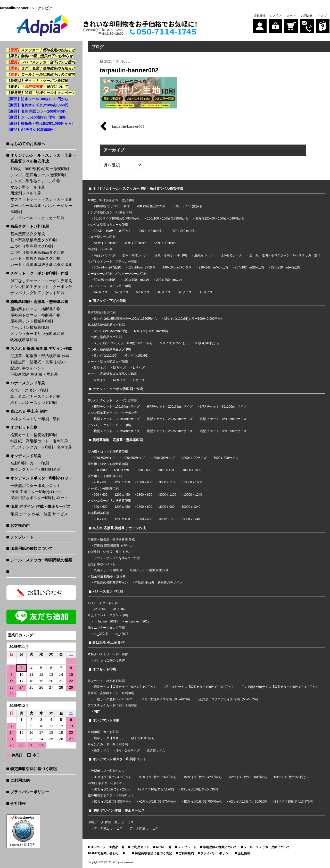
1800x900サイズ (163, 458)
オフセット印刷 (24, 427)
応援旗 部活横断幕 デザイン (113, 546)
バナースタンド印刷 (28, 383)
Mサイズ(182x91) (137, 356)
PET (97, 712)
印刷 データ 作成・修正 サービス (39, 514)
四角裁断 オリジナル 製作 (112, 206)
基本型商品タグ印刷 (28, 234)
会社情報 (18, 803)
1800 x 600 (143, 470)
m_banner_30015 (106, 621)
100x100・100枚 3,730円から (167, 218)
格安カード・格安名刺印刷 (34, 435)
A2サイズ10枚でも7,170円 (156, 789)
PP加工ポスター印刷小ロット (36, 492)
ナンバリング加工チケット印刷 (37, 293)
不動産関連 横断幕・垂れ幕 (34, 374)
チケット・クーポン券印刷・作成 (39, 273)
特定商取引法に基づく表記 (34, 769)
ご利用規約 (20, 780)
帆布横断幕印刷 (24, 340)
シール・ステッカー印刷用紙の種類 (41, 560)
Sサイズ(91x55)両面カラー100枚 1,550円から (126, 319)
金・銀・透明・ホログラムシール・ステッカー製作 (285, 255)
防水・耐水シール (135, 255)
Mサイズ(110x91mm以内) (152, 331)
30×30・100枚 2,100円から (113, 231)
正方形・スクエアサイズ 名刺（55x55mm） (229, 699)
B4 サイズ (164, 292)
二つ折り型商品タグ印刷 (32, 246)
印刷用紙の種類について (32, 548)
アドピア (106, 862)
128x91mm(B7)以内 (142, 267)
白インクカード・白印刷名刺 (35, 469)
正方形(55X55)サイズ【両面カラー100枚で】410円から (280, 687)
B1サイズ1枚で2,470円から (113, 777)
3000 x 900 (167, 507)
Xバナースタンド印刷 (29, 390)
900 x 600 (101, 482)
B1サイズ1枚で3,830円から (113, 802)
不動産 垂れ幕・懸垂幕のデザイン (158, 583)
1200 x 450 (121, 470)
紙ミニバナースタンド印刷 (34, 403)
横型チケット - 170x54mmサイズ (117, 407)
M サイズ (119, 368)
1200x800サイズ (133, 458)
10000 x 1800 (192, 470)
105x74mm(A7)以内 (108, 267)
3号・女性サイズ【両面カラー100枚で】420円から (199, 687)
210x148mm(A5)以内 (213, 267)
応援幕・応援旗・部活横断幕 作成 (40, 356)
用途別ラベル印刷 (26, 193)
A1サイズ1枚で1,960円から (158, 777)
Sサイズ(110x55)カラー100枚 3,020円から (123, 343)
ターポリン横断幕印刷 (30, 327)
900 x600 (100, 470)
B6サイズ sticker (135, 243)
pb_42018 (122, 634)
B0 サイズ (206, 292)
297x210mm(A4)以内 (286, 267)
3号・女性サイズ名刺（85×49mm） (167, 699)
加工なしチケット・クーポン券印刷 (41, 281)
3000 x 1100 (167, 470)
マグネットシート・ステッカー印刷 (41, 199)
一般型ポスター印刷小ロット (35, 486)
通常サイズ (102, 751)
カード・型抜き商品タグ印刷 (35, 258)
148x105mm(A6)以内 (177, 267)
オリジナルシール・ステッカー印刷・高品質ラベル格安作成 (43, 158)
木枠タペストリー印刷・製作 (35, 419)
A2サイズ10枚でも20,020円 (248, 802)
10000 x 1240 (193, 495)
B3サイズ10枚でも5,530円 (200, 789)
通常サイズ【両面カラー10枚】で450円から (124, 738)
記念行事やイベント (28, 368)
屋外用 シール (204, 255)
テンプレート (22, 537)
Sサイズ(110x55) (106, 356)
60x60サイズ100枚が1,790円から (117, 218)
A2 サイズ (122, 292)
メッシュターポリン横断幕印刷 (37, 334)
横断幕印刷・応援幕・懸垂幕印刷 (39, 302)
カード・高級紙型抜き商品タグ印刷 (41, 264)
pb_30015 (101, 634)
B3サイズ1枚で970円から (292, 777)
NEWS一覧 (164, 847)
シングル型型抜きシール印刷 (35, 181)
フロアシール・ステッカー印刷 (37, 218)
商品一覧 (118, 847)
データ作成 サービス (144, 828)
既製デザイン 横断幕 (108, 570)
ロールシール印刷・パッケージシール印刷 (41, 209)
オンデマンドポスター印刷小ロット (41, 478)
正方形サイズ (156, 751)
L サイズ (139, 368)
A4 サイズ (101, 292)
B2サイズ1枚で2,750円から (203, 802)
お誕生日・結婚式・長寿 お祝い (38, 362)
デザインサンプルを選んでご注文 (117, 558)
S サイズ (100, 368)
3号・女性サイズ (128, 751)
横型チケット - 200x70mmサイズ (170, 407)
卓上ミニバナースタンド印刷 (35, 396)
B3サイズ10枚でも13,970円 (294, 802)
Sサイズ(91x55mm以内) (110, 331)
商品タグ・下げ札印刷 (30, 226)
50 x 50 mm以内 (105, 280)
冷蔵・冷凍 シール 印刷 (171, 255)
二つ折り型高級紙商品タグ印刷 (37, 252)
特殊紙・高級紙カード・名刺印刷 (39, 441)
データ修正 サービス (109, 828)
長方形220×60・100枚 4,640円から (220, 218)
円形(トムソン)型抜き (187, 206)
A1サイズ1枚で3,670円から (158, 802)
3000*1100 (167, 519)
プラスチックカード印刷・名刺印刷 (41, 447)
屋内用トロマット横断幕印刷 (35, 309)
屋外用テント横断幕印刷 (32, 321)
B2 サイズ (185, 292)
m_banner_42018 (137, 621)
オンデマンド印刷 (26, 456)
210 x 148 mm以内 (152, 231)
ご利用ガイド (140, 847)
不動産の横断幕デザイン (111, 583)
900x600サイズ (104, 458)
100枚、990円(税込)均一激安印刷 (40, 169)
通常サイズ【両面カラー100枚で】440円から (125, 687)
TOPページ (98, 847)
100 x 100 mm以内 (136, 280)
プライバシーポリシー (30, 792)
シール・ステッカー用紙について (267, 847)
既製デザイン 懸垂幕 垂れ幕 (149, 570)
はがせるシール (232, 255)
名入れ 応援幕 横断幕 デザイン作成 (41, 348)
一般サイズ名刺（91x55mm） (115, 699)
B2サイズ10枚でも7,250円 (112, 789)
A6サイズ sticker (105, 243)
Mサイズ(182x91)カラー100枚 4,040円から (190, 343)
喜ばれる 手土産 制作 (29, 411)
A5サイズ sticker (165, 243)
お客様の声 (20, 525)
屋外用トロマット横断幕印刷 (35, 315)
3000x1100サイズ (194, 458)
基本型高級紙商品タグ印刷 (34, 240)
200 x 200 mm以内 (169, 280)
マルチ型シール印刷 (28, 187)
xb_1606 (100, 609)
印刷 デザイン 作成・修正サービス (40, 506)
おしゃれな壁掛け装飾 (109, 660)
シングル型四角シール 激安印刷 (38, 175)
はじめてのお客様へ (28, 144)
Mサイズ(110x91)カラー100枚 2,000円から (194, 319)
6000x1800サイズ (226, 458)
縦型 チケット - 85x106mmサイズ (223, 407)
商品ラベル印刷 (105, 255)
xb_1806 (119, 609)
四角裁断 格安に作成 (151, 206)
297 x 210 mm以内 (185, 231)
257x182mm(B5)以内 (249, 267)
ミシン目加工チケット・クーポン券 (41, 287)
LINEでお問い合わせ (105, 853)
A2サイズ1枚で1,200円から (248, 777)
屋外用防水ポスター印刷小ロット (39, 498)
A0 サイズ (143, 292)
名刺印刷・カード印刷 (30, 463)
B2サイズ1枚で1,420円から (203, 777)
